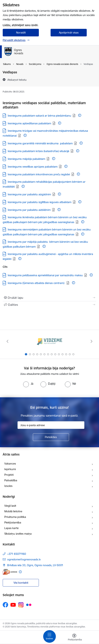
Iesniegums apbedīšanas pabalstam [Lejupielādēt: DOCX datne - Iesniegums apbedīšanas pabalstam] (29, 123)
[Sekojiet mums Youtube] (13, 605)
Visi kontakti (21, 583)
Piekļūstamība (13, 522)
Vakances (10, 464)
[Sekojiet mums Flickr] (29, 605)
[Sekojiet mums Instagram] (21, 605)
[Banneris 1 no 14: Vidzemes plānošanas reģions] (49, 341)
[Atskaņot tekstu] (17, 80)
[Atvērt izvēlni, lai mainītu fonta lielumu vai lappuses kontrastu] (74, 638)
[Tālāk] (91, 341)
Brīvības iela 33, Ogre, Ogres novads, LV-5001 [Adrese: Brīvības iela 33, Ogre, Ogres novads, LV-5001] (35, 565)
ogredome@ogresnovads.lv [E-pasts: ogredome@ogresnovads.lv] (24, 559)
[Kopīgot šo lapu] (49, 305)
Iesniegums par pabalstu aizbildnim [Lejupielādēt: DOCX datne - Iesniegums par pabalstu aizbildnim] (29, 210)
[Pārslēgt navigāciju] (49, 636)
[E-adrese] (10, 572)
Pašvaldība (11, 480)
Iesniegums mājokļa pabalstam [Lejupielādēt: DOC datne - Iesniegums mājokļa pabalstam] (26, 159)
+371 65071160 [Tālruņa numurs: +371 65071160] (17, 554)
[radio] (28, 384)
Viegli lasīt (10, 506)
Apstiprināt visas (69, 33)
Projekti (9, 475)
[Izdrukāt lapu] (49, 298)
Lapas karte (11, 528)
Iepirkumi (10, 469)
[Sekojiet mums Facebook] (5, 605)
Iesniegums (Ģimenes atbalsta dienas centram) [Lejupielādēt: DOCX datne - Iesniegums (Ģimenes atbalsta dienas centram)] (36, 283)
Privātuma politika (15, 517)
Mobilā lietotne (13, 511)
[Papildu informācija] (80, 115)
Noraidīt (21, 33)
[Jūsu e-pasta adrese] (51, 425)
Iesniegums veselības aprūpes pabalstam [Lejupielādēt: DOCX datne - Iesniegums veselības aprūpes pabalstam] (33, 167)
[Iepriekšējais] (8, 341)
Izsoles (8, 486)
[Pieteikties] (51, 437)
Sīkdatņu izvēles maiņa (18, 534)
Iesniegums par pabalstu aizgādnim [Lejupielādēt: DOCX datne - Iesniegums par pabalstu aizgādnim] (29, 194)
